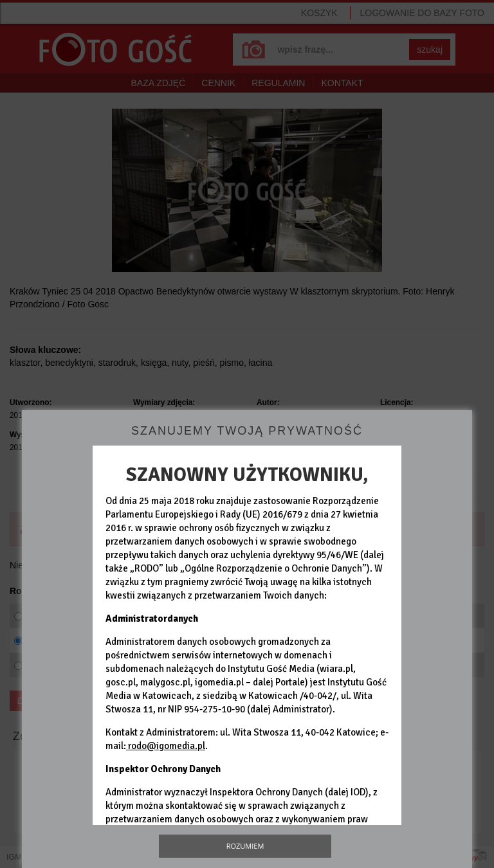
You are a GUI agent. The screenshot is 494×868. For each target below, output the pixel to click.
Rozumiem (245, 846)
